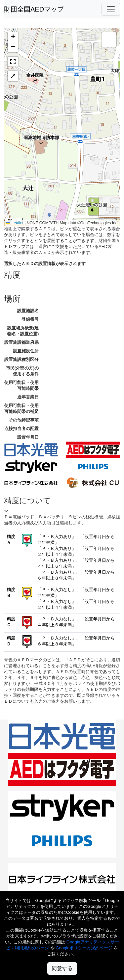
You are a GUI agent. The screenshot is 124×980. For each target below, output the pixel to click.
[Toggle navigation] (111, 9)
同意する (62, 968)
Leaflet (15, 223)
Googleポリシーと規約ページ (84, 948)
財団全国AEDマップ (34, 9)
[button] (13, 37)
